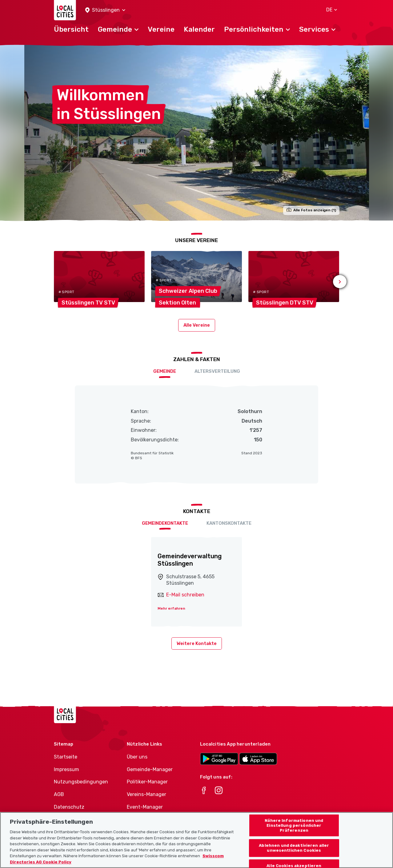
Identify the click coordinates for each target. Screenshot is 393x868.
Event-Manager (145, 807)
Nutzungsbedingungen (81, 782)
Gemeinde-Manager (150, 769)
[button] (105, 10)
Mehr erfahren (171, 608)
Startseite (66, 757)
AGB (59, 794)
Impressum (66, 769)
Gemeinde (165, 371)
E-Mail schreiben (185, 595)
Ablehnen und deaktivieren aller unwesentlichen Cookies (294, 855)
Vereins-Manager (146, 794)
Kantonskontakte (229, 523)
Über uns (137, 757)
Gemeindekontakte (165, 523)
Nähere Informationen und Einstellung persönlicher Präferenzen (294, 833)
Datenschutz (69, 807)
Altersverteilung (217, 371)
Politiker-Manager (147, 782)
